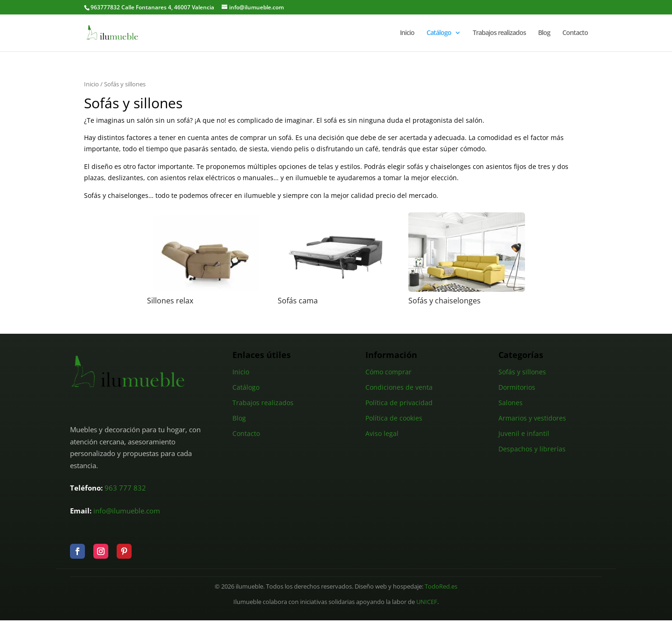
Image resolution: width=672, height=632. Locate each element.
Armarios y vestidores (532, 418)
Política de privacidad (399, 403)
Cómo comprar (388, 372)
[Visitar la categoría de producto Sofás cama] (336, 259)
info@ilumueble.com (127, 511)
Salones (511, 403)
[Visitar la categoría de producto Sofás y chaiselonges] (467, 259)
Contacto (575, 33)
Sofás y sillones (522, 372)
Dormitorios (517, 387)
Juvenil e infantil (524, 433)
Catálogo (439, 33)
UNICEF (427, 602)
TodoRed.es (441, 586)
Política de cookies (394, 418)
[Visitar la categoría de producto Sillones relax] (205, 259)
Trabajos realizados (499, 33)
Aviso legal (382, 433)
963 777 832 (125, 488)
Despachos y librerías (532, 449)
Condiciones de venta (399, 387)
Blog (544, 33)
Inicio (407, 33)
